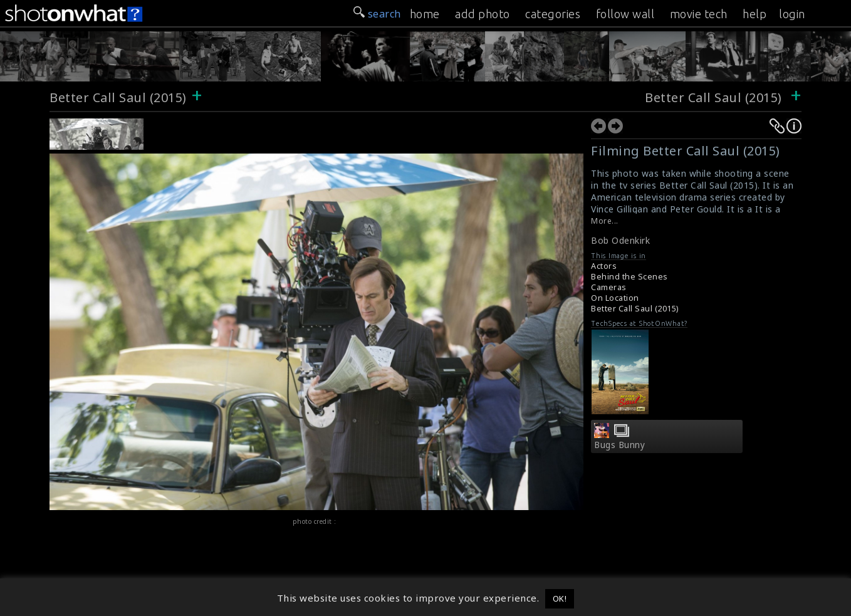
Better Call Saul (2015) (118, 97)
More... (605, 221)
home (425, 14)
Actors (604, 266)
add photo (483, 14)
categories (553, 14)
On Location (615, 298)
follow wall (625, 14)
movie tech (699, 14)
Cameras (609, 287)
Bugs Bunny (619, 445)
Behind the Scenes (629, 277)
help (754, 14)
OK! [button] (560, 598)
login (792, 14)
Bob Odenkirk (620, 240)
